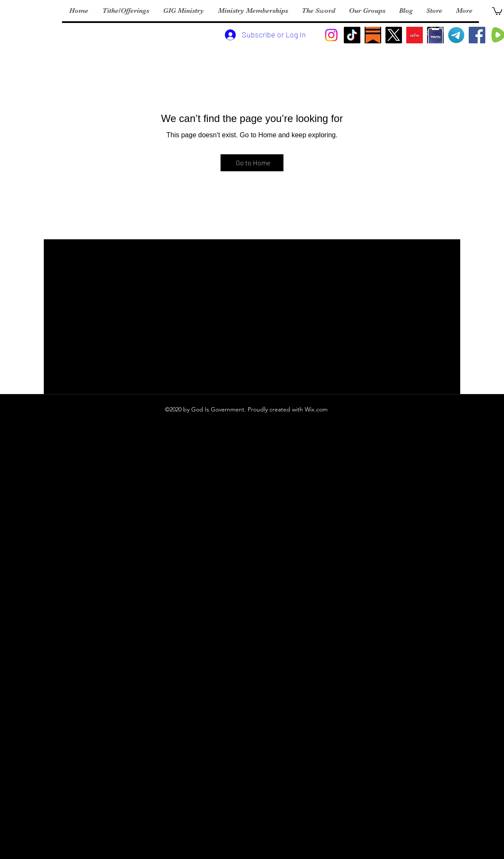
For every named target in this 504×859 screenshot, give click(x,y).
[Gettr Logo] (415, 35)
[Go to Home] (252, 163)
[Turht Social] (435, 35)
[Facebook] (477, 35)
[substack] (373, 35)
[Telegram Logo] (456, 35)
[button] (497, 11)
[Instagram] (331, 35)
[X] (394, 35)
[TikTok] (352, 35)
